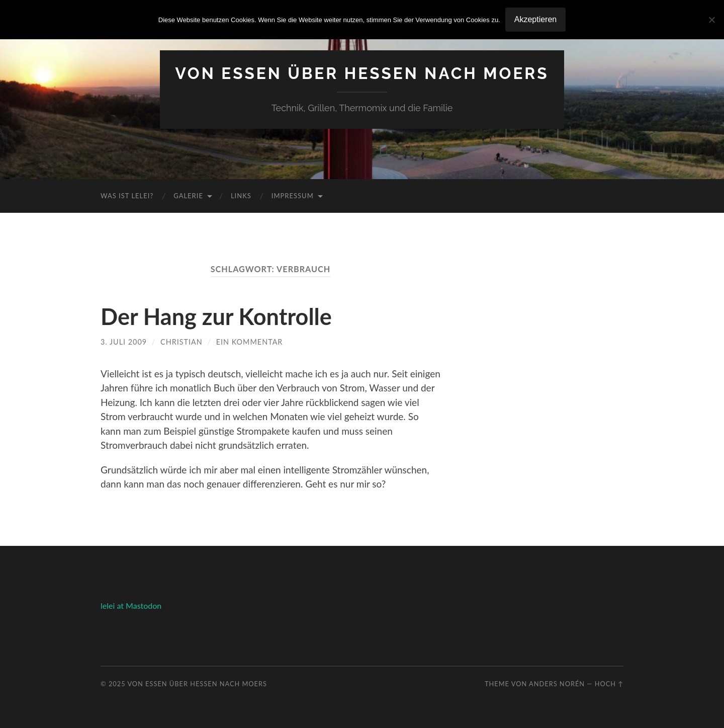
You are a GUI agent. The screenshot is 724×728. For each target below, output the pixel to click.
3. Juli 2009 (124, 342)
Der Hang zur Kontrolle (216, 316)
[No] (711, 20)
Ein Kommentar (250, 342)
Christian (182, 342)
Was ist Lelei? (127, 196)
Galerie (188, 196)
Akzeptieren (536, 19)
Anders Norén (557, 684)
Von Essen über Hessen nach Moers (362, 73)
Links (241, 196)
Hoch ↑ (609, 684)
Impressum (293, 196)
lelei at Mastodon (131, 605)
